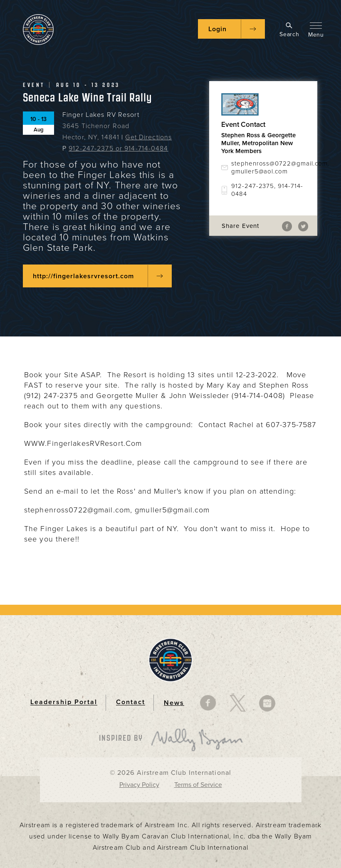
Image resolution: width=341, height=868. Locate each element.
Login (217, 29)
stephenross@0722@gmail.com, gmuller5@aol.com (268, 167)
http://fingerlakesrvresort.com (83, 276)
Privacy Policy (139, 785)
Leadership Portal (64, 702)
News (174, 703)
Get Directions (148, 137)
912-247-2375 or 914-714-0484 (118, 148)
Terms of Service (198, 785)
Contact (131, 702)
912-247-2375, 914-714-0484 (267, 190)
